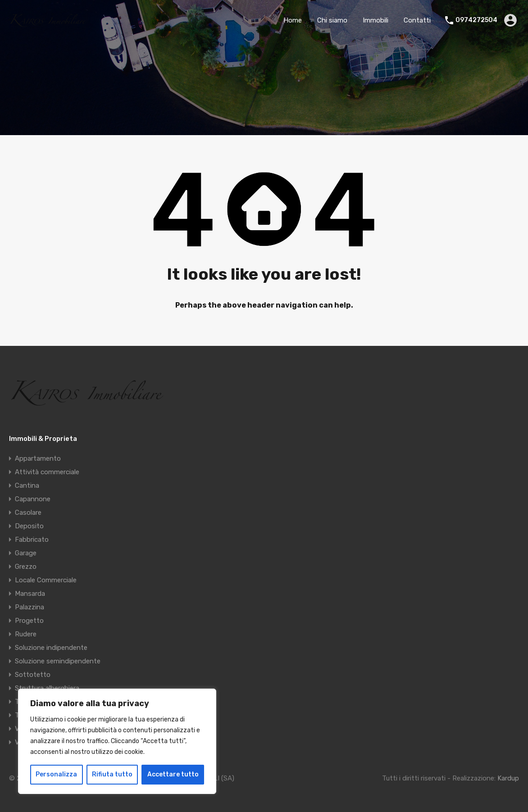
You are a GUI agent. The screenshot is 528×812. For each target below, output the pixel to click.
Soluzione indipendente (51, 648)
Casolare (28, 513)
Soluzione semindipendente (58, 661)
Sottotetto (33, 675)
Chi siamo (332, 20)
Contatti (417, 20)
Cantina (27, 485)
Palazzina (30, 607)
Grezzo (26, 567)
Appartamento (38, 458)
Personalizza (56, 774)
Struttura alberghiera (47, 688)
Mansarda (30, 594)
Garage (26, 553)
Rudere (26, 634)
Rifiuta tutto (112, 774)
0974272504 (476, 20)
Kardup (508, 778)
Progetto (29, 621)
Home (293, 20)
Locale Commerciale (46, 580)
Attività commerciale (47, 472)
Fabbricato (32, 540)
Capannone (33, 499)
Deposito (29, 526)
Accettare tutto (173, 774)
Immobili (376, 20)
